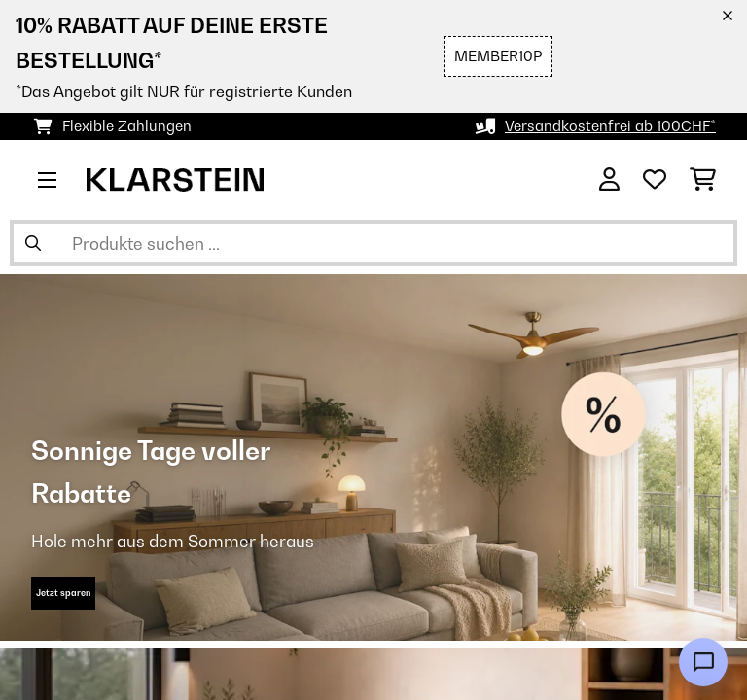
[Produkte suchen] (373, 243)
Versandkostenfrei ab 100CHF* (610, 126)
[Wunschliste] (655, 180)
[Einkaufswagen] (703, 180)
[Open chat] (703, 662)
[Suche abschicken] (33, 243)
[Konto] (609, 180)
